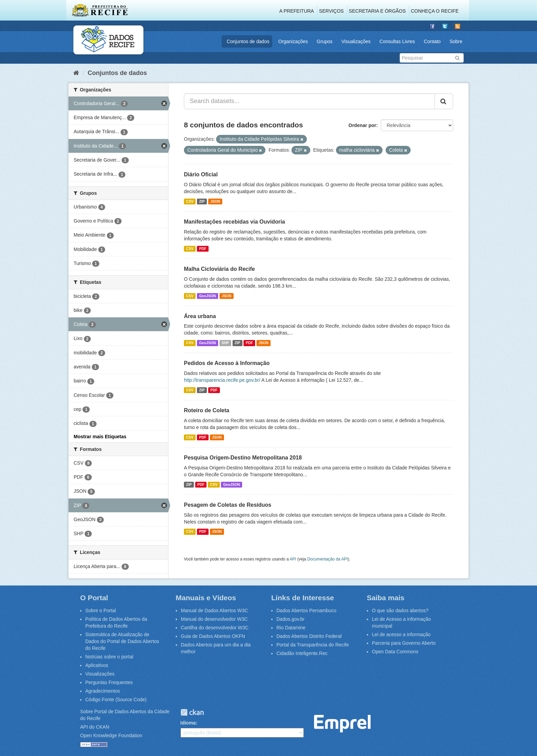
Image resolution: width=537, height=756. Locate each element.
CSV (190, 201)
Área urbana (200, 316)
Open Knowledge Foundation (111, 735)
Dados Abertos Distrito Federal (309, 636)
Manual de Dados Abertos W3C (214, 610)
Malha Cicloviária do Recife (219, 269)
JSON (215, 201)
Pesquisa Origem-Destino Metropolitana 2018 (243, 458)
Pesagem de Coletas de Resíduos (228, 505)
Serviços (332, 11)
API (293, 559)
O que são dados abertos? (400, 610)
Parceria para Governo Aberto (404, 643)
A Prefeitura (297, 11)
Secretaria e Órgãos (377, 11)
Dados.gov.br (290, 619)
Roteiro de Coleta (207, 410)
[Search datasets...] (309, 101)
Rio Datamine (291, 628)
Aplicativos (97, 665)
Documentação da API (327, 559)
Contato (432, 41)
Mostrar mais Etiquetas (100, 437)
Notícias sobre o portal (109, 657)
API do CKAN (95, 727)
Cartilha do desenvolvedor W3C (215, 628)
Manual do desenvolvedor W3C (214, 619)
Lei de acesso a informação (401, 634)
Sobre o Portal (101, 610)
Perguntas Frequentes (109, 682)
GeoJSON (207, 296)
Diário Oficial (201, 174)
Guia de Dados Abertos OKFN (213, 636)
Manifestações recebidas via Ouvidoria (234, 222)
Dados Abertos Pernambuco (306, 610)
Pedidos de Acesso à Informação (227, 363)
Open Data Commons (395, 652)
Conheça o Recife (435, 11)
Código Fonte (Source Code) (116, 700)
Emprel (342, 724)
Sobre (456, 41)
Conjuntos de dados (248, 41)
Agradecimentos (103, 691)
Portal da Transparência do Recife (313, 645)
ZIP (202, 201)
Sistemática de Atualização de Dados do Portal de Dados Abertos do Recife (122, 641)
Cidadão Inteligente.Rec (302, 653)
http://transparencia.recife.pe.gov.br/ (222, 380)
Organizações (293, 41)
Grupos (325, 41)
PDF (203, 249)
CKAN (192, 712)
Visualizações (356, 41)
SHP (225, 343)
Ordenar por (363, 125)
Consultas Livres (397, 41)
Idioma (188, 723)
